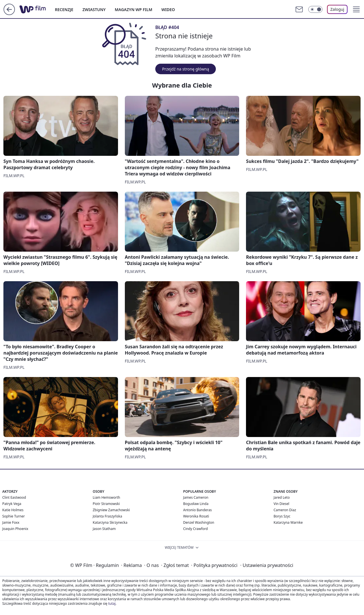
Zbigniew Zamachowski (111, 510)
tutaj (112, 603)
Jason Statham (104, 529)
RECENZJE (64, 10)
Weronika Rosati (196, 516)
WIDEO (168, 10)
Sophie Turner (14, 516)
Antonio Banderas (197, 510)
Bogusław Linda (196, 504)
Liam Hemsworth (106, 497)
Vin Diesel (281, 504)
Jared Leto (282, 497)
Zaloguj (337, 9)
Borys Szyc (282, 516)
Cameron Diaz (285, 510)
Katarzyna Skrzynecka (110, 522)
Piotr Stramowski (106, 504)
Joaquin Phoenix (15, 529)
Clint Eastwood (14, 497)
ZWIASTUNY (94, 10)
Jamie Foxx (11, 522)
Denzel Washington (199, 522)
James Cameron (196, 497)
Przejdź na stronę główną (186, 69)
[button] (356, 9)
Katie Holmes (13, 510)
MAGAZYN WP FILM (134, 10)
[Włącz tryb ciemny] (315, 9)
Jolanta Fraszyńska (107, 516)
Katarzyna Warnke (288, 522)
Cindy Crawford (196, 529)
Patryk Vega (12, 504)
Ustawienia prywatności (267, 565)
